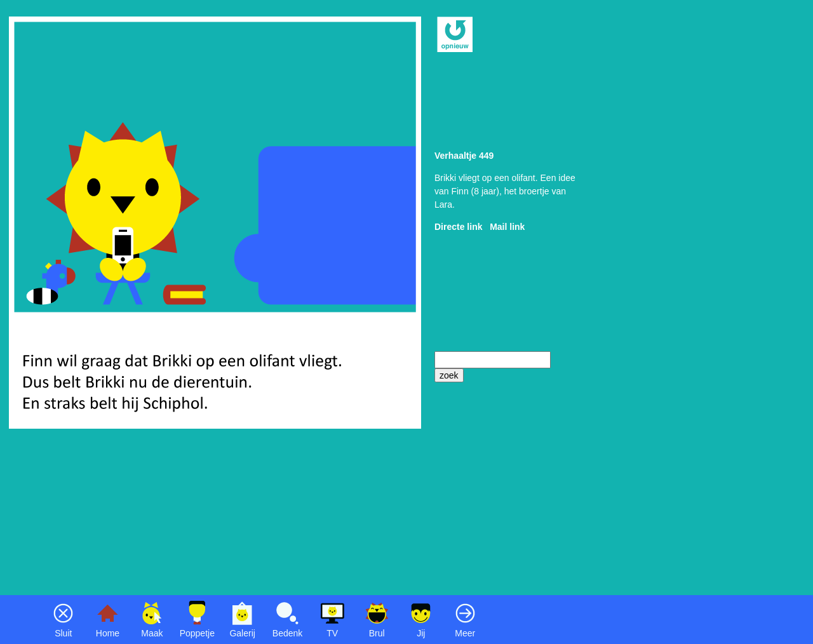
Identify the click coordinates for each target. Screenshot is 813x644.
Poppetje (197, 633)
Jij (421, 633)
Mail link (507, 227)
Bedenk (287, 633)
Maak (152, 633)
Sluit (63, 633)
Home (108, 633)
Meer (465, 633)
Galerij (242, 633)
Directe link (458, 227)
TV (332, 633)
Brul (377, 633)
